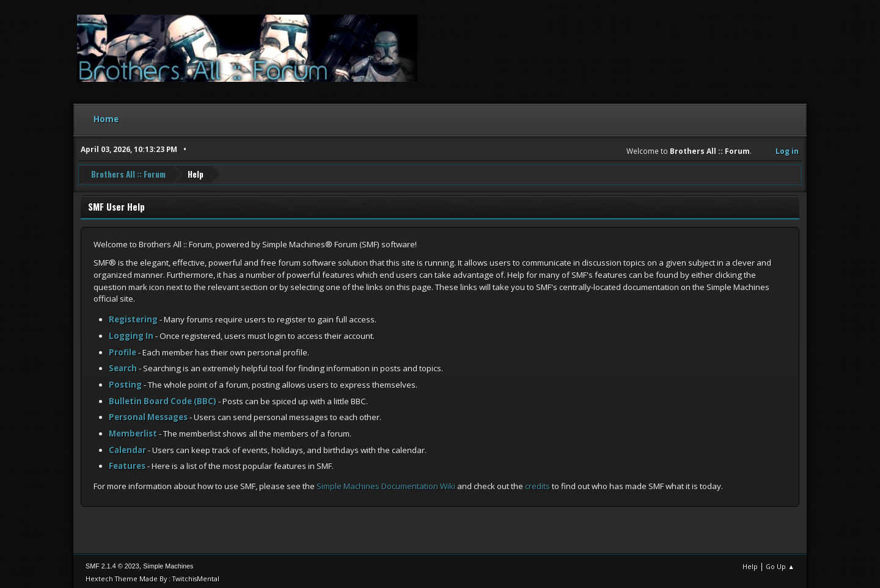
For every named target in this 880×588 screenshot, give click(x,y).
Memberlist (133, 430)
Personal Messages (148, 414)
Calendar (127, 447)
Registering (133, 316)
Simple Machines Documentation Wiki (386, 483)
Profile (123, 349)
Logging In (131, 333)
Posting (125, 382)
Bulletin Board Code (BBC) (163, 398)
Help (750, 563)
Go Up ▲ (780, 563)
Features (127, 463)
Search (123, 365)
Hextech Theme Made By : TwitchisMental (152, 575)
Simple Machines (168, 563)
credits (537, 483)
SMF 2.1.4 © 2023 (112, 563)
